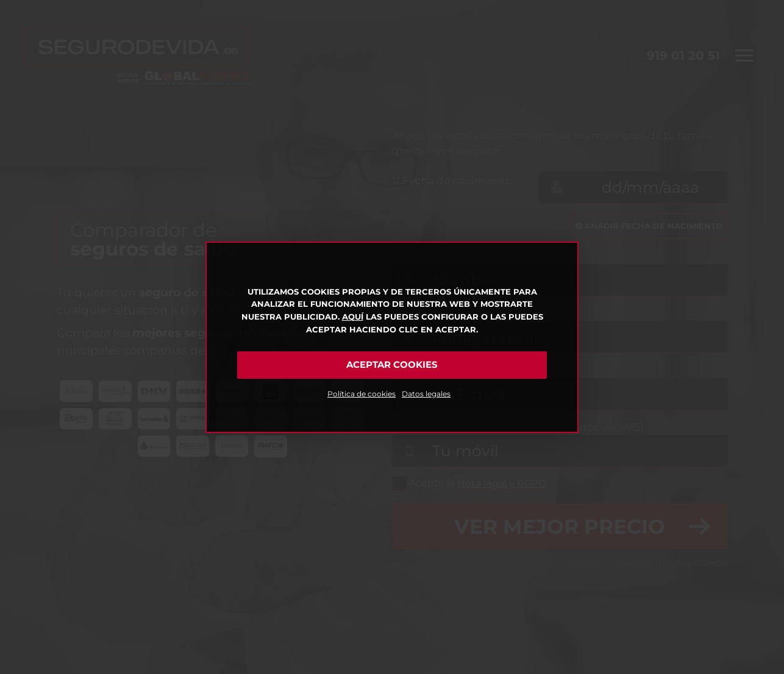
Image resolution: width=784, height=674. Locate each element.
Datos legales (426, 394)
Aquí (353, 317)
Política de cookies (362, 394)
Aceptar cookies (392, 364)
